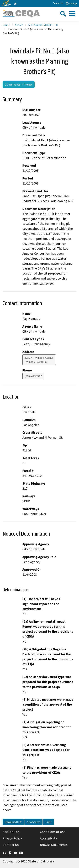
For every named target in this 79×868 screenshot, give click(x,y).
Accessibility (48, 838)
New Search (33, 822)
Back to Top (11, 832)
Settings (71, 3)
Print (49, 822)
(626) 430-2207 (33, 376)
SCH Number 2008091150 (43, 25)
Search (19, 25)
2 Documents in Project (19, 84)
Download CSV (13, 822)
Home (6, 25)
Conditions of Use (53, 832)
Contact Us (58, 3)
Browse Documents (54, 845)
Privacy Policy (12, 838)
